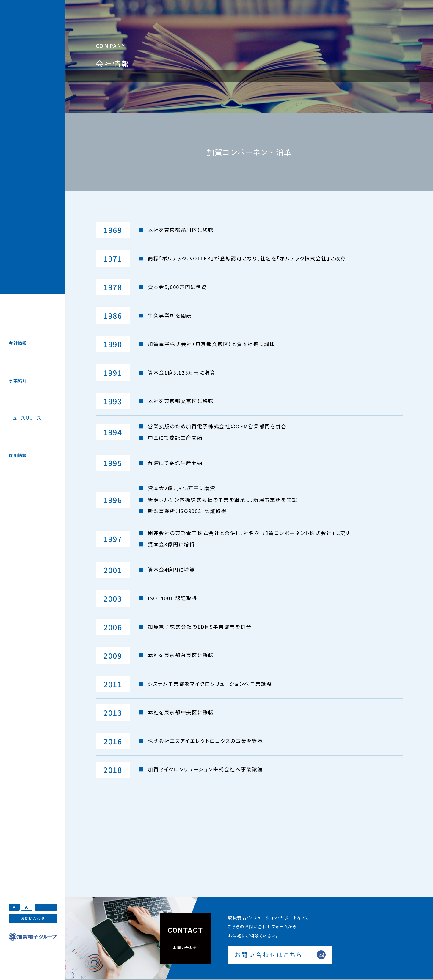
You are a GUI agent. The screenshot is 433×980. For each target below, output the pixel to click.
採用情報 (18, 455)
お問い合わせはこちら (269, 955)
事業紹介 (18, 380)
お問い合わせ (33, 918)
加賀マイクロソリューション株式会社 (33, 147)
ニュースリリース (25, 418)
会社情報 (18, 343)
